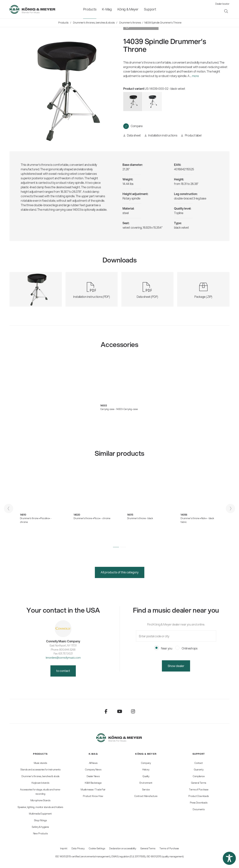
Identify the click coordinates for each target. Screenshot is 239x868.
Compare (137, 126)
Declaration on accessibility (123, 848)
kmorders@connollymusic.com (63, 658)
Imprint (64, 848)
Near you (163, 648)
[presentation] (9, 508)
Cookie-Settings (97, 848)
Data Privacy (78, 848)
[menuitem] (90, 9)
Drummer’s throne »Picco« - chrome (92, 518)
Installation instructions (161, 135)
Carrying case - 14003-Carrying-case (119, 409)
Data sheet (132, 135)
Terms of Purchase (169, 848)
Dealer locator (222, 4)
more (195, 76)
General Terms (148, 848)
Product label (191, 135)
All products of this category (120, 572)
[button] (116, 547)
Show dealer (176, 666)
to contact (63, 671)
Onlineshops (186, 648)
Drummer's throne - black (140, 518)
